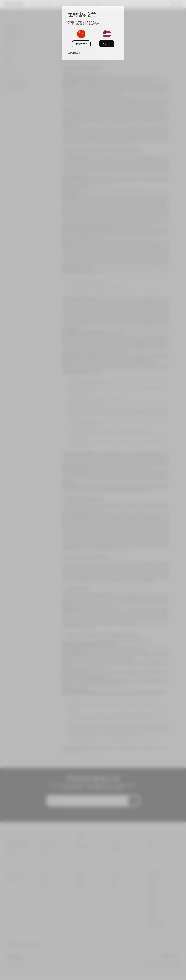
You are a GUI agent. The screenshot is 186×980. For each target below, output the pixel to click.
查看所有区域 (74, 53)
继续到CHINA (81, 44)
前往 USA (107, 44)
